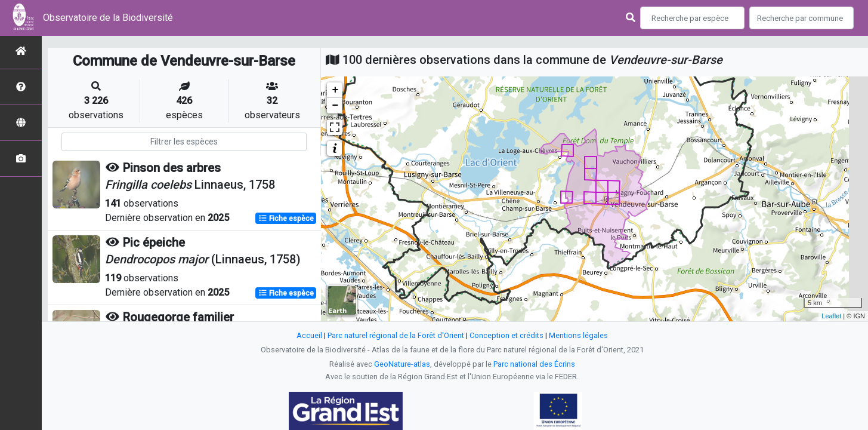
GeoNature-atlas (402, 364)
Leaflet (831, 316)
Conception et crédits (506, 335)
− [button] (335, 106)
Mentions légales (578, 335)
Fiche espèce (286, 219)
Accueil (309, 335)
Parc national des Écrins (534, 364)
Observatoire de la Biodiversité (108, 18)
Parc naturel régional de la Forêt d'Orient (396, 335)
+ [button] (335, 90)
